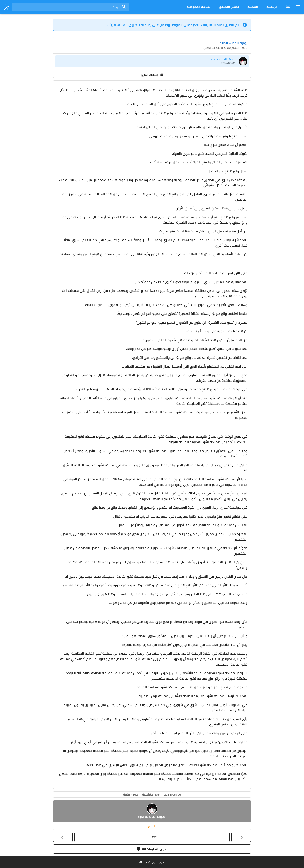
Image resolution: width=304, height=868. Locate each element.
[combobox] (70, 7)
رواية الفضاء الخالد (233, 43)
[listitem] (152, 61)
